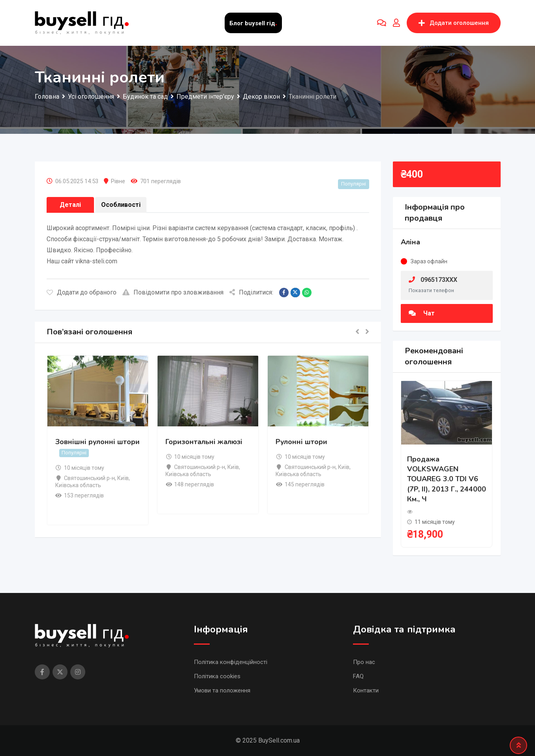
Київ (123, 478)
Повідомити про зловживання (173, 292)
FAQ (358, 676)
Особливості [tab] (121, 205)
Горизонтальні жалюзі (204, 442)
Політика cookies (217, 676)
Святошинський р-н (89, 478)
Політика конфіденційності (231, 662)
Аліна (410, 242)
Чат (422, 313)
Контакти (366, 690)
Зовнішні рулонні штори (98, 442)
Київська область (78, 485)
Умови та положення (222, 690)
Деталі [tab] (70, 205)
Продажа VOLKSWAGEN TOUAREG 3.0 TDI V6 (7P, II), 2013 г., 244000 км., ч (447, 479)
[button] (357, 332)
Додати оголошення (454, 23)
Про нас (364, 662)
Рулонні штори (301, 442)
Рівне (118, 181)
